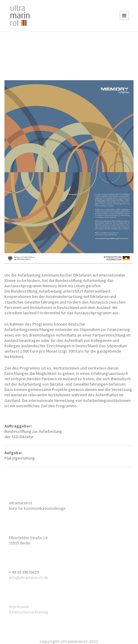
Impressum (19, 607)
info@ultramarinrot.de (29, 577)
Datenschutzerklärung (29, 612)
